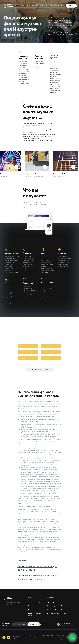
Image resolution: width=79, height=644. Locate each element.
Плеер (38, 602)
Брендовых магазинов (68, 606)
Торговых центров (52, 602)
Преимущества (33, 610)
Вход (71, 6)
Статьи (39, 614)
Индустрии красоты (53, 614)
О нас (16, 6)
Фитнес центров (52, 606)
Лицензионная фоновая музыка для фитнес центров (37, 568)
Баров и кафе (65, 614)
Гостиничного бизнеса (53, 610)
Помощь (57, 6)
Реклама (39, 6)
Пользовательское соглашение (18, 635)
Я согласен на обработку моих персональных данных (37, 363)
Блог (52, 6)
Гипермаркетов (66, 602)
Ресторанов (65, 610)
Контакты (46, 6)
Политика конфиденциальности (18, 640)
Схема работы (30, 6)
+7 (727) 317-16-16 (34, 637)
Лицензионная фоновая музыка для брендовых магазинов (37, 578)
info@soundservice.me (47, 635)
